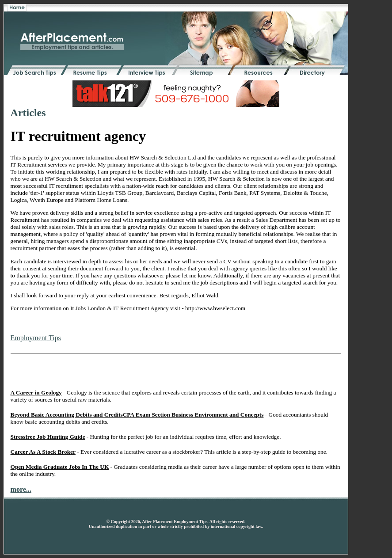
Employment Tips (36, 338)
